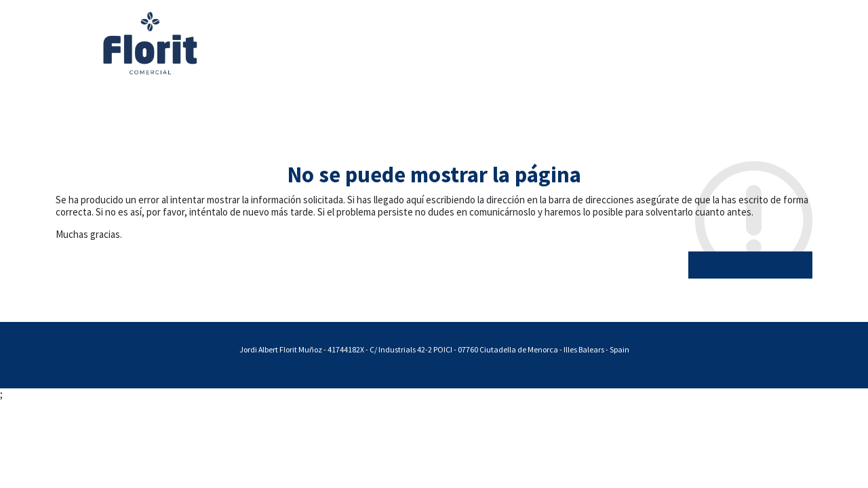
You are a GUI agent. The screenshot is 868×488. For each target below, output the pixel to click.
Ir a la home (750, 265)
